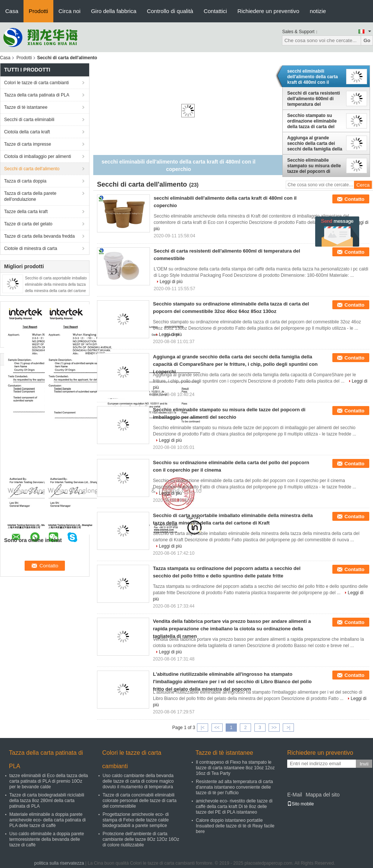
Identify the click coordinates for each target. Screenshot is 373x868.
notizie (318, 11)
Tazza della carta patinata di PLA (37, 95)
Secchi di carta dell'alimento (32, 169)
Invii (364, 764)
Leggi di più (171, 282)
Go (367, 40)
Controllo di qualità (170, 11)
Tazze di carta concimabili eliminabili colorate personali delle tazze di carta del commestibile (140, 801)
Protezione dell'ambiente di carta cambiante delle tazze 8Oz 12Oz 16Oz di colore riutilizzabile (141, 839)
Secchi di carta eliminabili (29, 120)
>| (288, 728)
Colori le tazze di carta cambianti (36, 83)
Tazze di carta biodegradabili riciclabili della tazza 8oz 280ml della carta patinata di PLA (47, 801)
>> (274, 728)
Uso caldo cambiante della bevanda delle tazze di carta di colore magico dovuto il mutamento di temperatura (138, 781)
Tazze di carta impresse (28, 144)
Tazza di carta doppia (25, 181)
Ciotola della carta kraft (27, 132)
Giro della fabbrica (114, 11)
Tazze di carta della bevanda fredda (39, 236)
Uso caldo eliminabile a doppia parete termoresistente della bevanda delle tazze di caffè (47, 839)
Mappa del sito (322, 795)
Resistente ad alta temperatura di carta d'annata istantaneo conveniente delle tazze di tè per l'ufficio (234, 787)
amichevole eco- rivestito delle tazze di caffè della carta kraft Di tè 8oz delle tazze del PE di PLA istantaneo (234, 807)
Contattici (215, 11)
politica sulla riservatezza (59, 863)
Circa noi (70, 11)
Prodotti (38, 11)
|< (203, 728)
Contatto (355, 199)
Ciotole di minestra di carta (31, 248)
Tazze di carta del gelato (28, 224)
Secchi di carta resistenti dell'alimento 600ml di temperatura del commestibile (314, 99)
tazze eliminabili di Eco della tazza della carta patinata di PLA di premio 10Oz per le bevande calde (49, 781)
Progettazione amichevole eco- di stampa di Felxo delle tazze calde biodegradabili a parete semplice (136, 820)
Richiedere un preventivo (268, 11)
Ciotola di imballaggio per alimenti (37, 156)
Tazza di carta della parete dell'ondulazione (30, 196)
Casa (12, 11)
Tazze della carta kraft (26, 212)
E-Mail (295, 795)
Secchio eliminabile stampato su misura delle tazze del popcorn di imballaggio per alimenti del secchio (314, 166)
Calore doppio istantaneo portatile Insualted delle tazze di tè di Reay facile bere (235, 826)
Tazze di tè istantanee (26, 107)
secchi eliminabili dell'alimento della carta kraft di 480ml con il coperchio (313, 77)
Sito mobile (300, 804)
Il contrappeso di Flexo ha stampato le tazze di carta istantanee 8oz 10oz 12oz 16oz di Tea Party (235, 768)
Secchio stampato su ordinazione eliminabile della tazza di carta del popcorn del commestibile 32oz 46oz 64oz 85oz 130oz (315, 121)
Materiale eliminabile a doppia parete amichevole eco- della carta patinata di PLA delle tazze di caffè (48, 820)
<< (217, 728)
